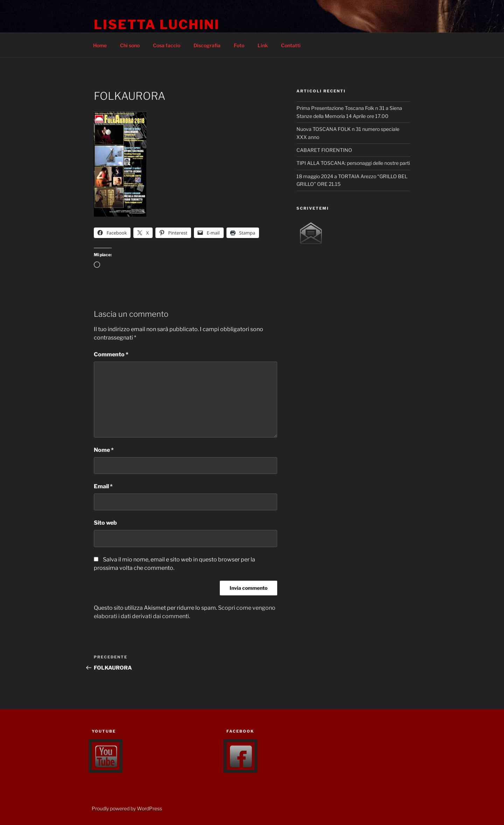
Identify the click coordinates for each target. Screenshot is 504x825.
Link (263, 45)
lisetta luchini (157, 25)
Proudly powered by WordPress (127, 808)
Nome (104, 450)
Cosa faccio (167, 45)
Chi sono (130, 45)
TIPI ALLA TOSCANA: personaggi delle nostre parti (353, 163)
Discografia (207, 45)
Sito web (105, 523)
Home (100, 45)
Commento (111, 354)
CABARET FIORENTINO (324, 150)
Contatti (291, 45)
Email (103, 486)
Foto (239, 45)
